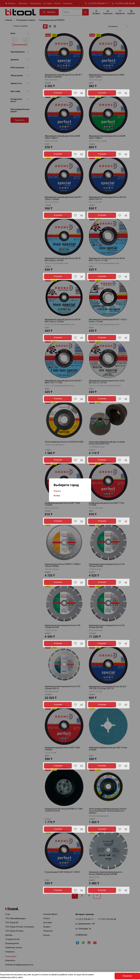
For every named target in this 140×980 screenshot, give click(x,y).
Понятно (127, 976)
